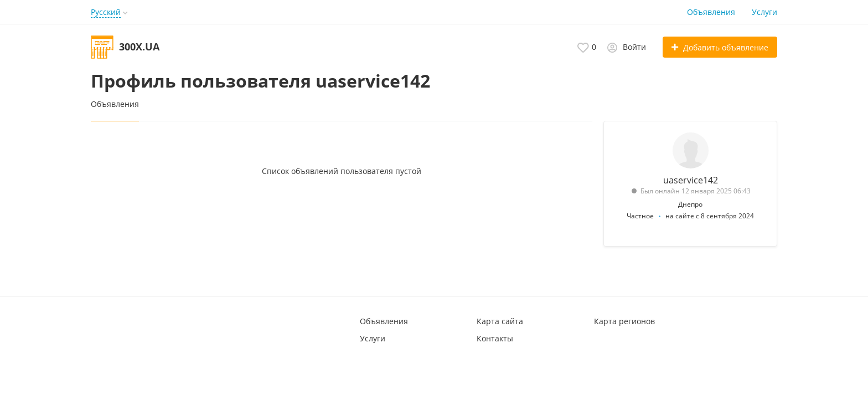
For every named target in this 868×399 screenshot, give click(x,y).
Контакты (495, 338)
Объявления (711, 12)
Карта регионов (624, 321)
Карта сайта (500, 321)
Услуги (764, 12)
